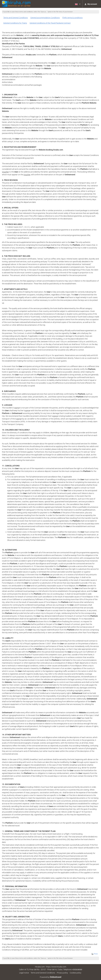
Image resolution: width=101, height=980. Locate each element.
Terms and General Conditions (16, 18)
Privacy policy (62, 973)
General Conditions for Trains (15, 23)
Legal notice (24, 973)
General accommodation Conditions (45, 18)
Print (94, 954)
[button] (77, 4)
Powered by (51, 977)
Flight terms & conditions (72, 18)
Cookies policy (75, 973)
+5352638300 (77, 970)
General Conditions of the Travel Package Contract (50, 23)
